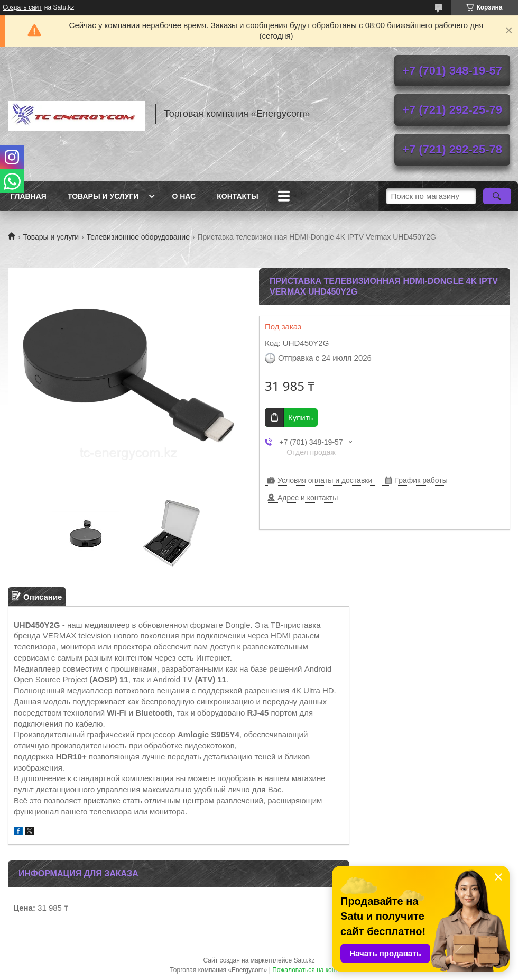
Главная (29, 196)
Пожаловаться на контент (310, 970)
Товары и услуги (103, 196)
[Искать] (497, 196)
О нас (184, 196)
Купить (300, 418)
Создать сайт (22, 7)
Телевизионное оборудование (138, 237)
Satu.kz (304, 960)
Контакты (237, 196)
